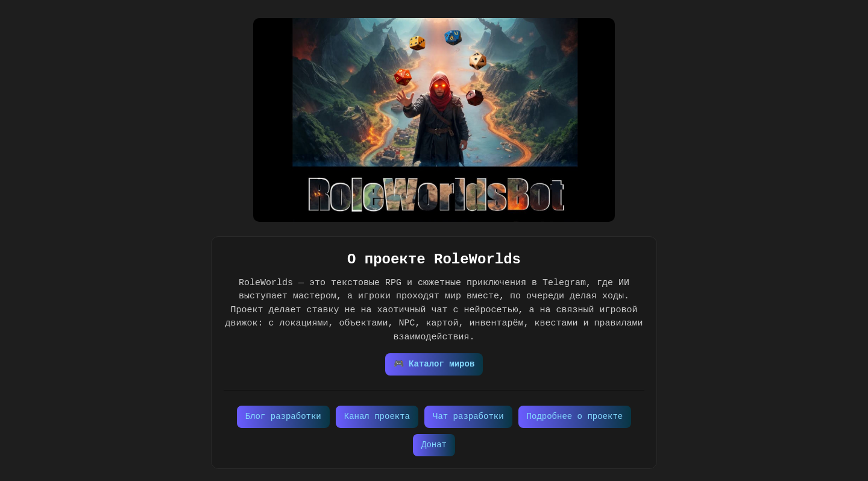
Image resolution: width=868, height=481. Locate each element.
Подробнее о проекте (575, 417)
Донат (434, 445)
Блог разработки (283, 417)
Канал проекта (377, 417)
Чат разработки (468, 417)
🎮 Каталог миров (434, 364)
